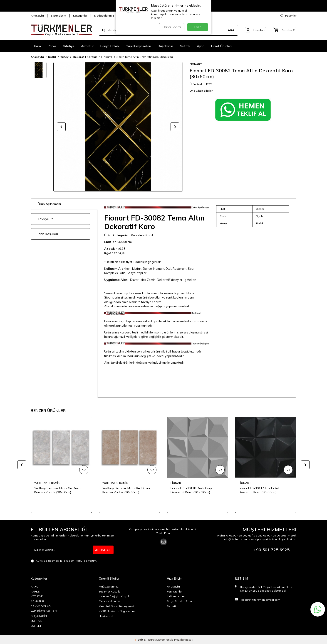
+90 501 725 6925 (272, 550)
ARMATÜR (37, 601)
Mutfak (185, 46)
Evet (198, 27)
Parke (52, 46)
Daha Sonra (171, 27)
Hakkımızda (107, 616)
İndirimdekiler (176, 596)
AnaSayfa (37, 16)
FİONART (196, 64)
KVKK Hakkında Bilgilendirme (118, 611)
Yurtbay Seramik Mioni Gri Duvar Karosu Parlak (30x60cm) (58, 490)
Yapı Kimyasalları (139, 46)
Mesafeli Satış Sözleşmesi (116, 606)
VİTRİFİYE (37, 596)
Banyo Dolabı (110, 46)
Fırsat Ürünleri (221, 46)
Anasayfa (37, 57)
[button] (61, 127)
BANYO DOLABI (41, 606)
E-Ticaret (150, 640)
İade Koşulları (48, 234)
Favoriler (288, 16)
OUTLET (36, 626)
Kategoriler (80, 16)
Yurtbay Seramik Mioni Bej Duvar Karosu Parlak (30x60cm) (126, 490)
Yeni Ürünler (175, 591)
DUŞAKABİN (39, 616)
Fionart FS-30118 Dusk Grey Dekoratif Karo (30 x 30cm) (191, 490)
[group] (118, 127)
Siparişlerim (58, 16)
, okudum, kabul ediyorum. (64, 561)
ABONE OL (103, 550)
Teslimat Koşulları (110, 591)
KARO (52, 57)
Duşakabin (165, 46)
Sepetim (173, 606)
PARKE (35, 591)
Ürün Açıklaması (49, 204)
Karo (37, 46)
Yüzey (64, 57)
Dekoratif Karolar (85, 57)
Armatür (87, 46)
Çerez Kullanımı (109, 601)
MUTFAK (36, 621)
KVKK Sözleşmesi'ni (49, 561)
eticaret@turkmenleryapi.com (261, 600)
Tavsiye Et (45, 219)
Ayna (201, 46)
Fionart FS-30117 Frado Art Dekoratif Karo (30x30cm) (259, 490)
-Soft (139, 640)
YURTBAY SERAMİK (47, 483)
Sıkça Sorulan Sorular (181, 601)
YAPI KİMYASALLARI (44, 611)
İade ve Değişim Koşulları (115, 596)
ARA (225, 30)
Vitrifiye (69, 46)
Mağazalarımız (104, 16)
